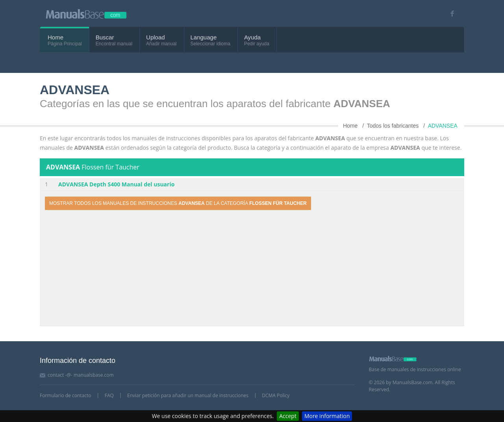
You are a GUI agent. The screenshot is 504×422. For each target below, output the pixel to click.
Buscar (105, 37)
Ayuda (252, 37)
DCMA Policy (276, 395)
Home (56, 37)
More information (327, 416)
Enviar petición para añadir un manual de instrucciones (188, 395)
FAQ (109, 395)
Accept (288, 416)
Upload (156, 37)
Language (204, 37)
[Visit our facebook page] (449, 14)
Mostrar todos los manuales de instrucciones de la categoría (178, 203)
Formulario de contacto (65, 395)
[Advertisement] (252, 269)
